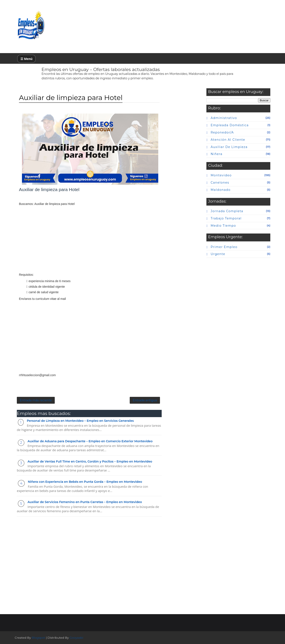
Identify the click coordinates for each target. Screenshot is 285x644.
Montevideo (221, 175)
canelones (220, 183)
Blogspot (38, 638)
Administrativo (224, 118)
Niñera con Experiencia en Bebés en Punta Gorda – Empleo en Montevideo (85, 482)
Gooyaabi (76, 638)
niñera (217, 154)
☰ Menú (26, 59)
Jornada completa (227, 211)
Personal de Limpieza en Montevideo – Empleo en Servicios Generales (80, 421)
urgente (218, 254)
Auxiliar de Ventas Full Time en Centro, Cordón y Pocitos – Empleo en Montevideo (90, 461)
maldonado (221, 190)
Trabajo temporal (226, 218)
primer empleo (224, 247)
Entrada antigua (145, 400)
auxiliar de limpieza (229, 147)
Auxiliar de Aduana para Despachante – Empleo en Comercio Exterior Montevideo (90, 441)
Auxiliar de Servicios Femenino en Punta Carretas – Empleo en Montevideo (85, 502)
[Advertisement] (89, 242)
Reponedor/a (222, 132)
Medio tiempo (223, 226)
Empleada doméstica (230, 125)
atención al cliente (228, 140)
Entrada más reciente (36, 400)
